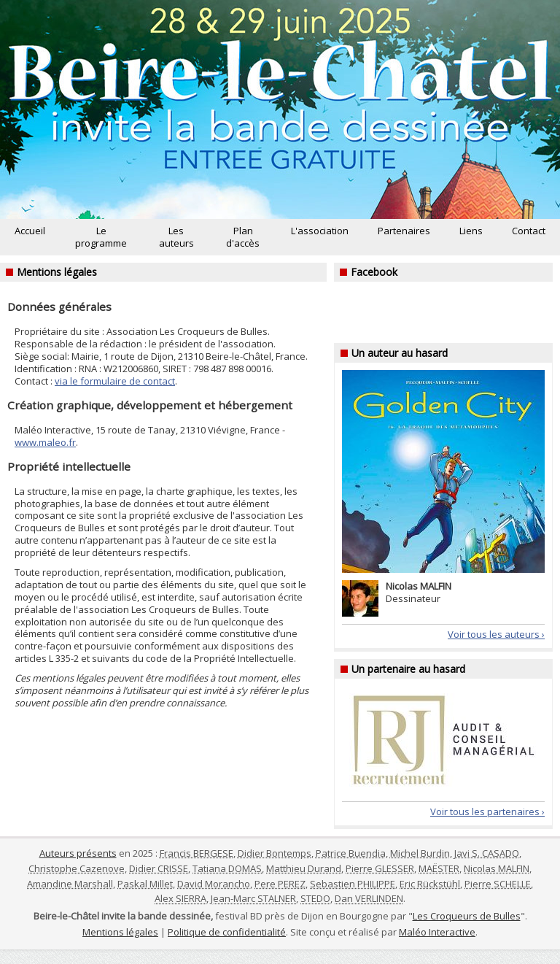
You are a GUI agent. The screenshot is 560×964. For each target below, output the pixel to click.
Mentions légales (120, 932)
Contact (529, 231)
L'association (320, 231)
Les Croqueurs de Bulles (467, 916)
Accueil (30, 231)
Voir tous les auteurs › (496, 634)
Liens (471, 231)
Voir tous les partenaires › (487, 811)
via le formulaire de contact (115, 381)
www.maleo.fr (45, 442)
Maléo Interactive (437, 932)
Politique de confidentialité (227, 932)
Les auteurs (176, 237)
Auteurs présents (78, 853)
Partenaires (404, 231)
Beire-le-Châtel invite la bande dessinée (280, 109)
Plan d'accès (243, 237)
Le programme (101, 237)
